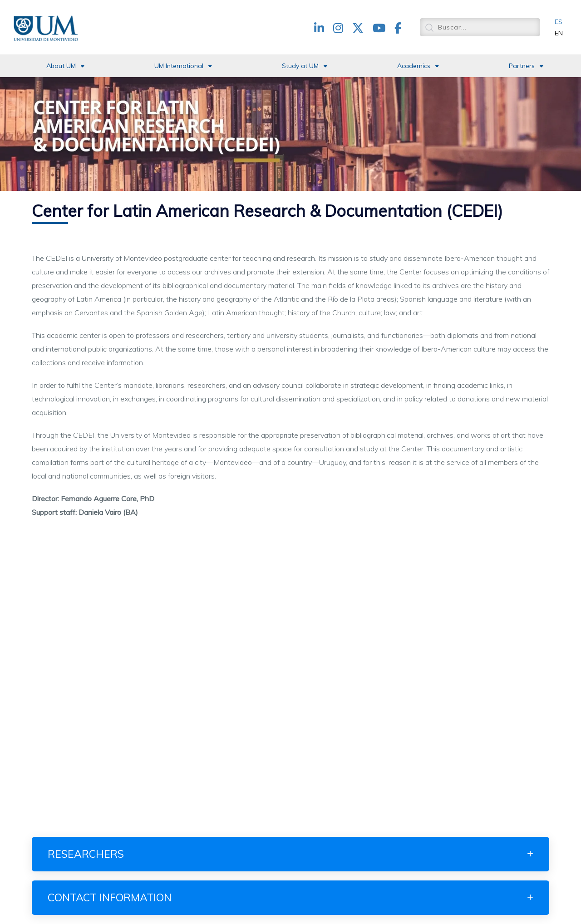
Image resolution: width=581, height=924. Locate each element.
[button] (290, 854)
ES (559, 22)
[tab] (290, 854)
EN (559, 33)
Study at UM (300, 66)
